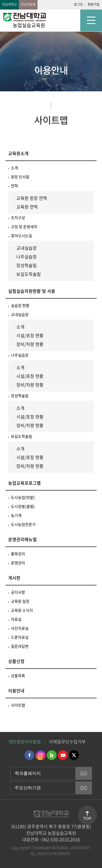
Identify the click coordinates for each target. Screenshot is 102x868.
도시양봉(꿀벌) (23, 506)
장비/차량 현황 (30, 344)
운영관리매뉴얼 (22, 539)
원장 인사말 (20, 177)
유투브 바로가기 (63, 755)
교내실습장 (27, 248)
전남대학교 (9, 4)
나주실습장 (27, 257)
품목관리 (18, 554)
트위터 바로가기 (74, 755)
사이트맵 (18, 705)
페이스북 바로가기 (29, 755)
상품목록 (18, 676)
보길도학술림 (29, 274)
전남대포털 (28, 4)
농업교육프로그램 (24, 483)
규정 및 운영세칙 (24, 227)
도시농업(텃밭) (23, 497)
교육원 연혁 (27, 207)
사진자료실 (20, 628)
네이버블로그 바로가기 (52, 755)
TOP (87, 818)
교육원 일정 (20, 601)
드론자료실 (20, 637)
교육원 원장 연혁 (32, 198)
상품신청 (16, 661)
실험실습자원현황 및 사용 (32, 291)
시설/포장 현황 (30, 335)
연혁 (14, 186)
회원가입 (94, 4)
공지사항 (18, 592)
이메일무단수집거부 (67, 742)
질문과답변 (20, 646)
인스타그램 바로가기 (41, 755)
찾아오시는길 (21, 236)
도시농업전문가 (23, 524)
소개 (14, 168)
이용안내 (16, 691)
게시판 (14, 578)
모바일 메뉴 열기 (91, 20)
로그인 (78, 4)
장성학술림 (27, 265)
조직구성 (18, 218)
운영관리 (18, 563)
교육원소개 (18, 153)
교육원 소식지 (22, 610)
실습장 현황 (20, 305)
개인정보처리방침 (24, 742)
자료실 (16, 619)
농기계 (16, 515)
